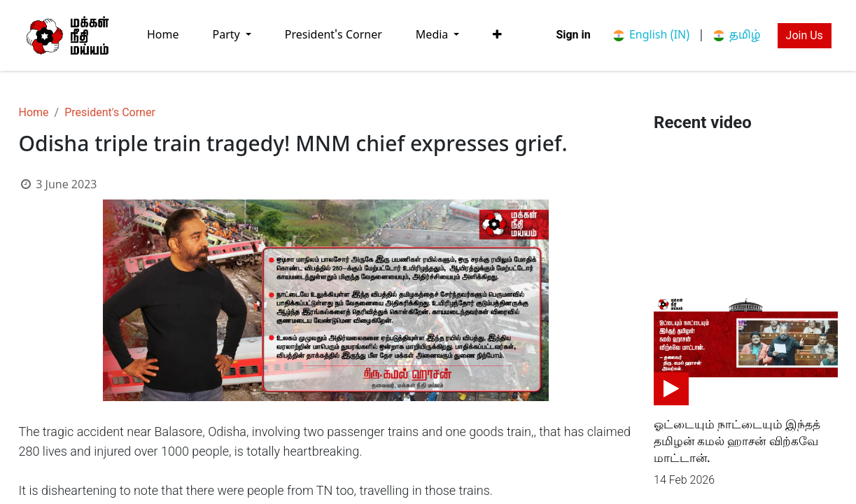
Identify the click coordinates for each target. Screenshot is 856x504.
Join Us (805, 35)
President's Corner (110, 112)
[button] (497, 35)
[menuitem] (163, 35)
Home (34, 112)
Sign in (573, 35)
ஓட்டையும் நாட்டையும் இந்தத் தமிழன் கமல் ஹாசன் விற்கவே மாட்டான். (737, 441)
